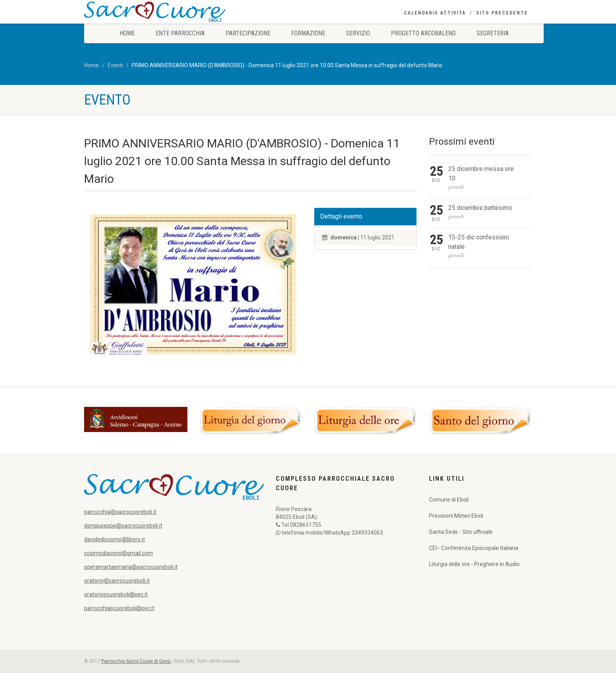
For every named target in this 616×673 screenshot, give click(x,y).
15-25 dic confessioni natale (478, 242)
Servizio (358, 33)
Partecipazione (248, 33)
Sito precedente (502, 13)
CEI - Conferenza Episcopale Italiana (474, 548)
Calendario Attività (435, 13)
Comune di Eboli (449, 500)
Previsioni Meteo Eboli (456, 516)
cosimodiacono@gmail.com (118, 553)
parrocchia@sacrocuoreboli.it (120, 512)
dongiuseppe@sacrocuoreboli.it (123, 526)
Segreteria (493, 33)
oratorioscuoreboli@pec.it (116, 594)
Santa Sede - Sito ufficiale (461, 532)
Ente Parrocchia (180, 33)
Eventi (115, 65)
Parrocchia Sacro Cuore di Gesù (137, 661)
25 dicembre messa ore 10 (481, 174)
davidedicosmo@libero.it (115, 539)
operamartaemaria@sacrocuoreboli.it (131, 567)
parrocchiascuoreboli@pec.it (119, 608)
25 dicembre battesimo (480, 208)
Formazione (308, 33)
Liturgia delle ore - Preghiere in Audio (474, 564)
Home (127, 33)
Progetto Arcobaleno (423, 33)
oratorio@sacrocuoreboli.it (117, 581)
